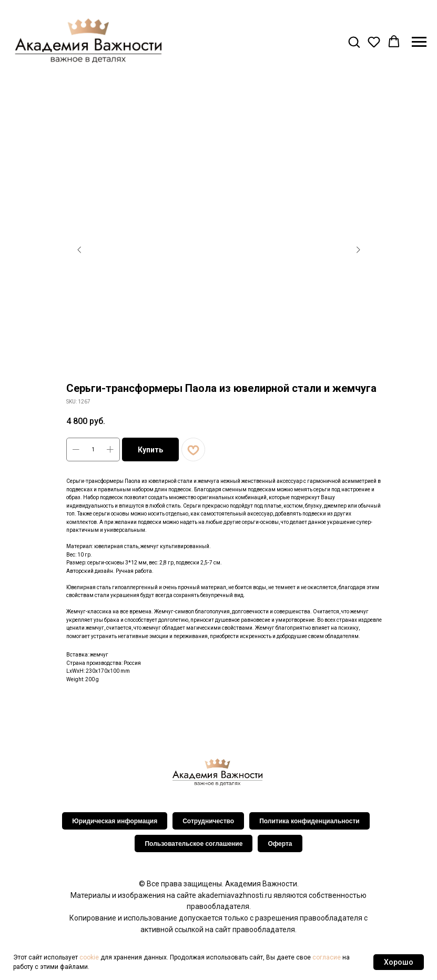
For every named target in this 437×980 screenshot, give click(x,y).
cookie (89, 957)
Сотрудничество (208, 821)
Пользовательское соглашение (194, 844)
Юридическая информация (115, 821)
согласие (327, 957)
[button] (354, 42)
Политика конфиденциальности (309, 821)
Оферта (280, 844)
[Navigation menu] (419, 42)
